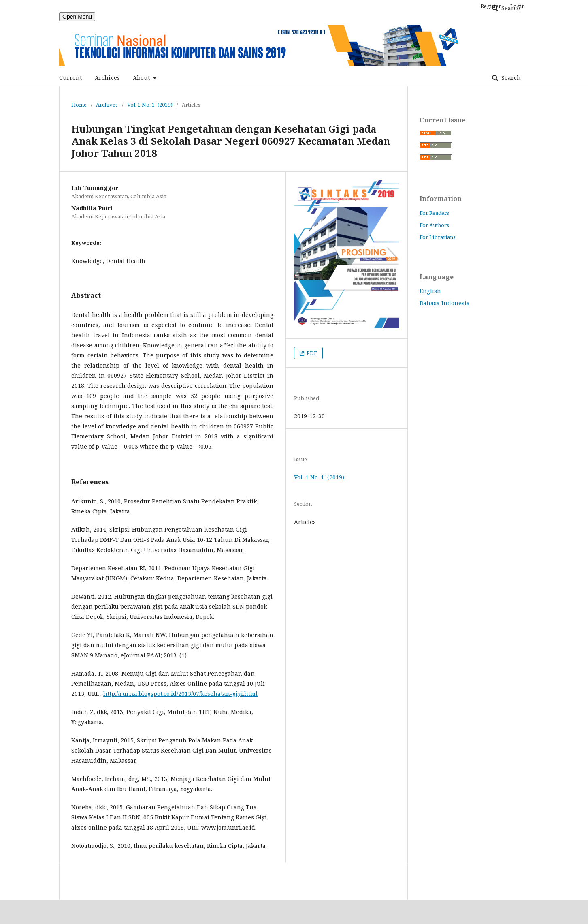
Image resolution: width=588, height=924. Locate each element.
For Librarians (438, 237)
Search (510, 78)
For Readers (434, 213)
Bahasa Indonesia (445, 303)
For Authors (434, 225)
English (430, 291)
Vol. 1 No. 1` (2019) (150, 105)
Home (79, 105)
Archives (107, 78)
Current (70, 78)
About (142, 78)
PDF (311, 353)
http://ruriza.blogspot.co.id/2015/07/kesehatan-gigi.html (180, 694)
